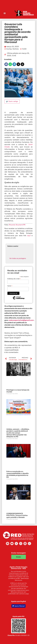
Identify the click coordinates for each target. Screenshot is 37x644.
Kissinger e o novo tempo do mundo (18, 391)
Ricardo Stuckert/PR (17, 225)
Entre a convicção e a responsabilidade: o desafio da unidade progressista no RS (18, 474)
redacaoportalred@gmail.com (21, 320)
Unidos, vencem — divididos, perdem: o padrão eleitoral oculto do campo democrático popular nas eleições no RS (18, 433)
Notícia (16, 49)
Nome (10, 286)
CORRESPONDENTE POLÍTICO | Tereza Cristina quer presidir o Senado (17, 515)
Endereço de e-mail (14, 279)
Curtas (9, 49)
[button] (5, 13)
